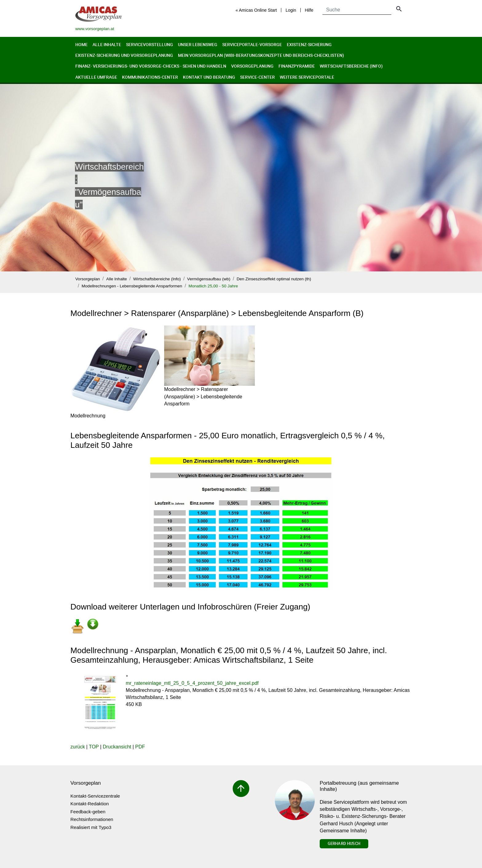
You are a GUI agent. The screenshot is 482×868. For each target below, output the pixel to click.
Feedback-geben (88, 812)
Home (81, 44)
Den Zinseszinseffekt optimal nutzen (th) (274, 279)
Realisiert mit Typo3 (91, 827)
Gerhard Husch (344, 843)
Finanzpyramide (297, 66)
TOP (94, 747)
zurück (78, 747)
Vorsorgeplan (88, 279)
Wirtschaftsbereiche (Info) (351, 66)
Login (291, 10)
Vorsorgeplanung (252, 66)
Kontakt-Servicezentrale (95, 796)
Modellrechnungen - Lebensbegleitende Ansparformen (132, 286)
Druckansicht (117, 747)
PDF (140, 747)
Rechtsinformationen (92, 819)
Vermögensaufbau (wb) (209, 279)
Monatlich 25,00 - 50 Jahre (213, 286)
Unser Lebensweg (198, 44)
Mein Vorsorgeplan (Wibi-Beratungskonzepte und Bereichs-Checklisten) (261, 55)
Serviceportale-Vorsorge (252, 44)
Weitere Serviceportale (307, 77)
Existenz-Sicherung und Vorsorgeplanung (124, 55)
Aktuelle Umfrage (96, 77)
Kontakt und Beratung (209, 77)
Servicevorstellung (150, 44)
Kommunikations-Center (150, 77)
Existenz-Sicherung (309, 44)
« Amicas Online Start (256, 10)
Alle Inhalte (107, 44)
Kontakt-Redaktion (90, 804)
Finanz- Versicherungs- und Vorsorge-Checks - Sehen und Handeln (151, 66)
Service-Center (257, 77)
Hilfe (309, 10)
